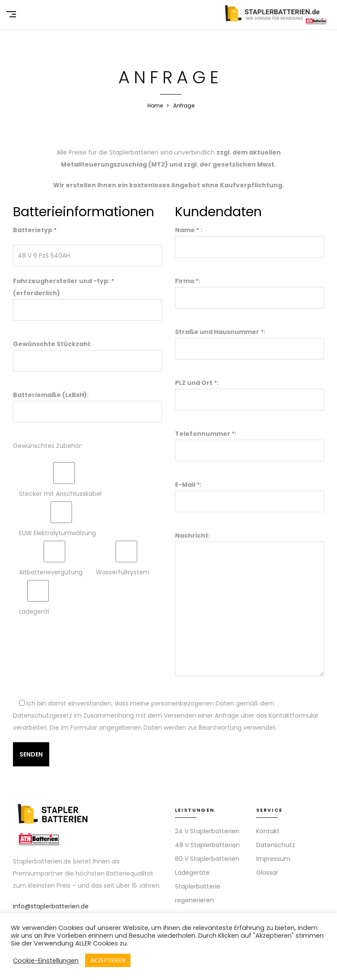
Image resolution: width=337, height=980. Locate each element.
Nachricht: (250, 605)
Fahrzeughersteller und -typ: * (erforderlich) (87, 295)
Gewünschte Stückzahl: (87, 352)
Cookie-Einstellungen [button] (46, 961)
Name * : (250, 238)
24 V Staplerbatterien (207, 831)
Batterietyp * (35, 230)
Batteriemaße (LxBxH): (87, 403)
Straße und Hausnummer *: (250, 340)
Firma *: (250, 289)
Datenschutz (276, 845)
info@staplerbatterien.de (51, 906)
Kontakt (268, 831)
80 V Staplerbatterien (207, 859)
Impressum (273, 859)
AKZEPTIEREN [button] (108, 960)
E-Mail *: (250, 493)
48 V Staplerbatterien (207, 845)
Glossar (267, 873)
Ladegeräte (192, 873)
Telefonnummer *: (250, 442)
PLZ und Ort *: (250, 391)
